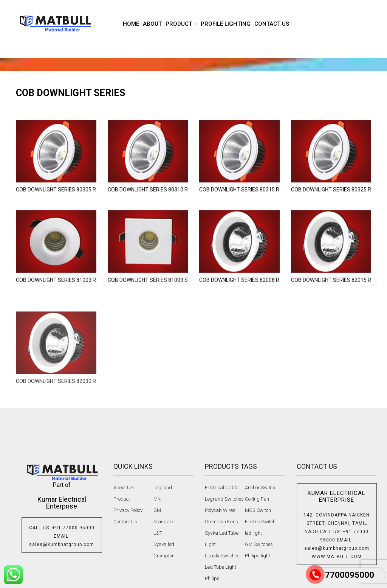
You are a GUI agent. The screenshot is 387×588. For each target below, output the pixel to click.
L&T (158, 533)
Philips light (258, 556)
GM (157, 510)
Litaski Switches (222, 556)
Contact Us (125, 522)
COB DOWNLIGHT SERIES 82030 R (56, 422)
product (179, 24)
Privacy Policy (128, 510)
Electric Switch (260, 522)
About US (123, 488)
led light (253, 533)
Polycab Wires (220, 510)
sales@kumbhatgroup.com (62, 544)
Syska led (164, 544)
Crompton (164, 556)
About (152, 24)
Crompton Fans (221, 522)
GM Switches (259, 544)
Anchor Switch (260, 488)
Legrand (163, 488)
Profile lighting (226, 24)
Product (122, 499)
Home (131, 24)
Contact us (272, 24)
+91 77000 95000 (73, 528)
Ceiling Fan (257, 499)
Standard (164, 522)
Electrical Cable (221, 488)
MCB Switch (258, 510)
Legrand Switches (224, 499)
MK (157, 499)
